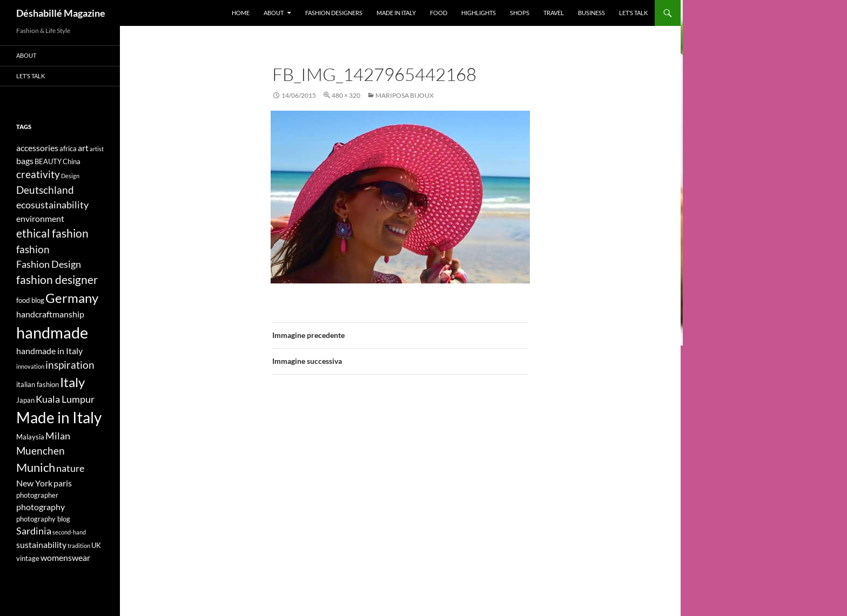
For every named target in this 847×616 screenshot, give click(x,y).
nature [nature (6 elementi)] (70, 468)
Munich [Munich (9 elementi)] (36, 467)
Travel (554, 13)
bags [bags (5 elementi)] (25, 161)
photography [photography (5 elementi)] (41, 507)
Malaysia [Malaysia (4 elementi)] (30, 437)
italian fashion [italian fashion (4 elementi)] (38, 384)
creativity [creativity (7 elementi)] (38, 174)
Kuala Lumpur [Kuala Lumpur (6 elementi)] (65, 399)
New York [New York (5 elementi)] (34, 483)
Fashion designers (334, 13)
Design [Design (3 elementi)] (70, 176)
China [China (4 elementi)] (72, 161)
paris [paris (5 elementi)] (63, 483)
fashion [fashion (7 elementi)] (33, 249)
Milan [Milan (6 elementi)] (58, 436)
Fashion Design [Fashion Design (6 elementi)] (49, 264)
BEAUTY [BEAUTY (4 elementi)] (48, 161)
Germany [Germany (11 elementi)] (72, 298)
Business (591, 13)
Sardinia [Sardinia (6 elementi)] (34, 531)
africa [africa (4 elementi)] (68, 148)
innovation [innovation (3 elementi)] (30, 366)
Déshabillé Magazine (61, 13)
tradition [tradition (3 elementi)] (79, 546)
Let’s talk (633, 13)
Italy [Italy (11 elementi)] (72, 382)
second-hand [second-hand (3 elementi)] (69, 532)
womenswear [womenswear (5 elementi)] (65, 557)
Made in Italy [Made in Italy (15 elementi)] (59, 418)
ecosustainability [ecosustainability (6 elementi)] (52, 205)
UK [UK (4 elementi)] (96, 545)
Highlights (479, 13)
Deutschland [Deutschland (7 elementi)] (45, 190)
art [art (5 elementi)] (83, 148)
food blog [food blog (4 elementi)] (30, 300)
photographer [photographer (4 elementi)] (37, 495)
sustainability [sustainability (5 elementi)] (41, 544)
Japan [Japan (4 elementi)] (25, 400)
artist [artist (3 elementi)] (97, 149)
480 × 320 (346, 95)
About (274, 13)
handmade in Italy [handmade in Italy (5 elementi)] (49, 351)
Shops (520, 13)
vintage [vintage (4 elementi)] (28, 558)
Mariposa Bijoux (405, 95)
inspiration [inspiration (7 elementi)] (70, 365)
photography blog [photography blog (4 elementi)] (43, 519)
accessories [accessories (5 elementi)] (37, 148)
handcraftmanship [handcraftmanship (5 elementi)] (50, 314)
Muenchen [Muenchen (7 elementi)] (41, 451)
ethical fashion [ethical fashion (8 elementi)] (52, 233)
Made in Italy (396, 13)
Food (439, 13)
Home (241, 13)
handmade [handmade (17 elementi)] (52, 332)
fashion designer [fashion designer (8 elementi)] (57, 280)
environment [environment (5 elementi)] (40, 218)
